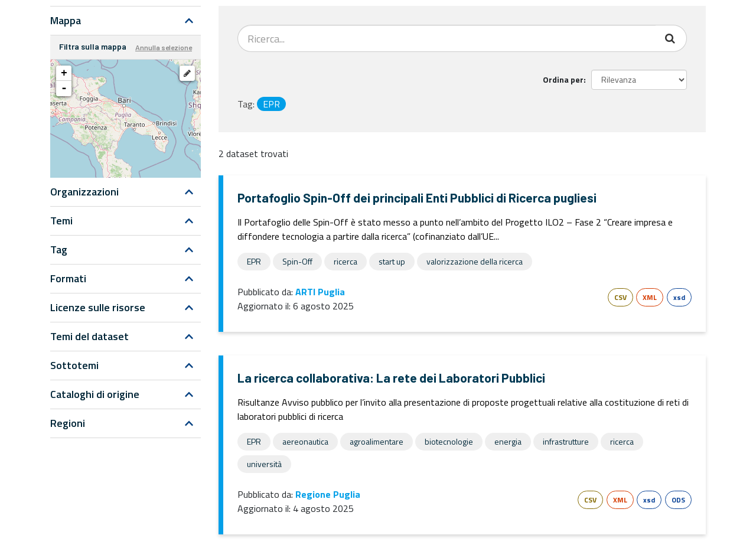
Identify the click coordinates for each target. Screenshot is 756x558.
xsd (679, 297)
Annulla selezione (164, 47)
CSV (620, 297)
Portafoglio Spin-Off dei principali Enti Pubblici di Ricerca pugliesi (417, 198)
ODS (678, 500)
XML (650, 297)
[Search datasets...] (447, 38)
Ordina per (563, 79)
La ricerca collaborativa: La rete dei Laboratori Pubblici (391, 378)
